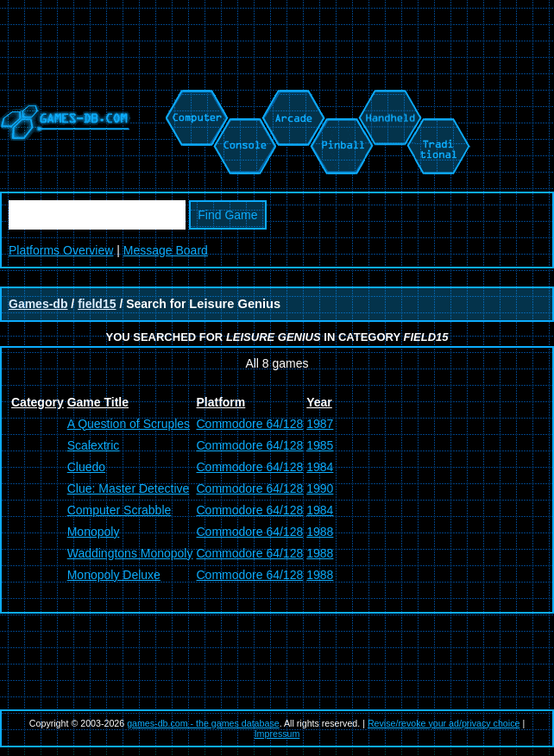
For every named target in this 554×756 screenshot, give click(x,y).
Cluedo (86, 467)
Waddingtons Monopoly (130, 553)
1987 (320, 424)
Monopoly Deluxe (114, 575)
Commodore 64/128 (249, 424)
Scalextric (94, 445)
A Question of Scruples (129, 424)
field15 (97, 304)
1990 (320, 488)
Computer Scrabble (120, 510)
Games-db (38, 304)
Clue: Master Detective (129, 488)
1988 (320, 532)
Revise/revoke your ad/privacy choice (444, 723)
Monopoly (94, 532)
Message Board (166, 250)
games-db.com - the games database (203, 723)
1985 (320, 445)
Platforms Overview (61, 250)
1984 (320, 467)
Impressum (277, 734)
